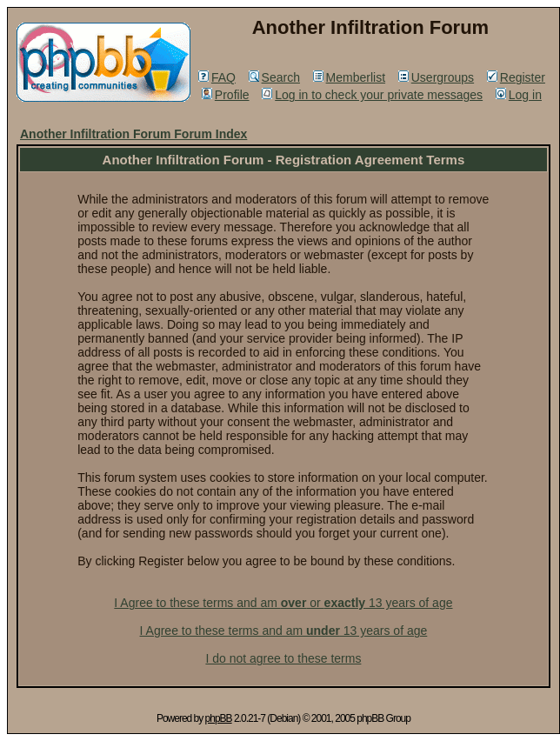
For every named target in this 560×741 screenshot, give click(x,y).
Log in (519, 95)
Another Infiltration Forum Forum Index (133, 134)
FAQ (217, 77)
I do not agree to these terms (283, 658)
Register (516, 77)
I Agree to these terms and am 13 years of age (284, 631)
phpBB (219, 718)
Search (274, 77)
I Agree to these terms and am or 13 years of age (283, 603)
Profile (226, 95)
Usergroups (436, 77)
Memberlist (349, 77)
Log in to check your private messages (372, 95)
